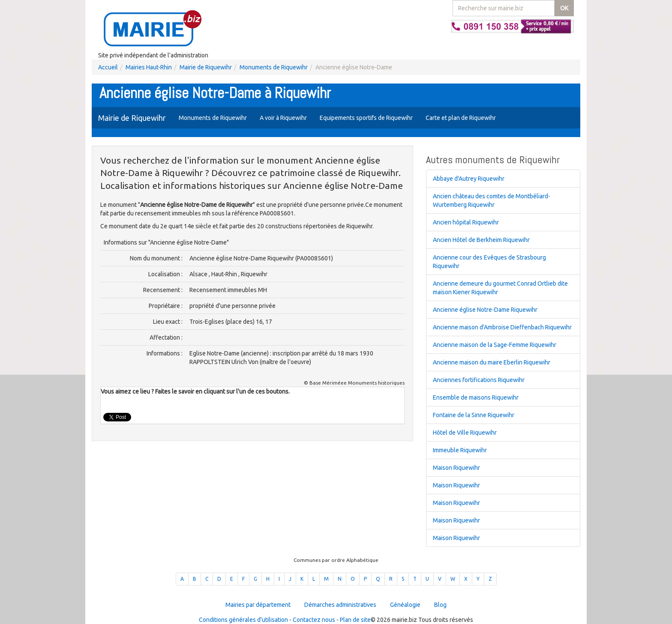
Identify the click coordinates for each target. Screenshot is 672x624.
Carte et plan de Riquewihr (461, 118)
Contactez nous (314, 620)
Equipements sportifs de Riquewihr (366, 118)
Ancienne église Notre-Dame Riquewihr (485, 310)
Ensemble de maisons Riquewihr (476, 397)
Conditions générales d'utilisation (243, 620)
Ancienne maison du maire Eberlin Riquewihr (492, 362)
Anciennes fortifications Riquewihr (479, 380)
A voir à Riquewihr (283, 118)
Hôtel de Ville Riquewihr (465, 433)
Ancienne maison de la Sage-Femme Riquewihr (495, 345)
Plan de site (355, 620)
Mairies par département (258, 605)
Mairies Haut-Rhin (149, 67)
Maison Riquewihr (456, 468)
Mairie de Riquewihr (206, 67)
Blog (440, 605)
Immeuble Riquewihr (460, 450)
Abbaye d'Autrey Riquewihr (469, 179)
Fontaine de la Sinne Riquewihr (474, 415)
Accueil (108, 67)
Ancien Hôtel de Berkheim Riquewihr (481, 240)
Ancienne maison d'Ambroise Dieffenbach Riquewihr (502, 327)
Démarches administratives (340, 605)
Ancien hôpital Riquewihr (466, 222)
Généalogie (405, 605)
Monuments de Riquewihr (274, 67)
